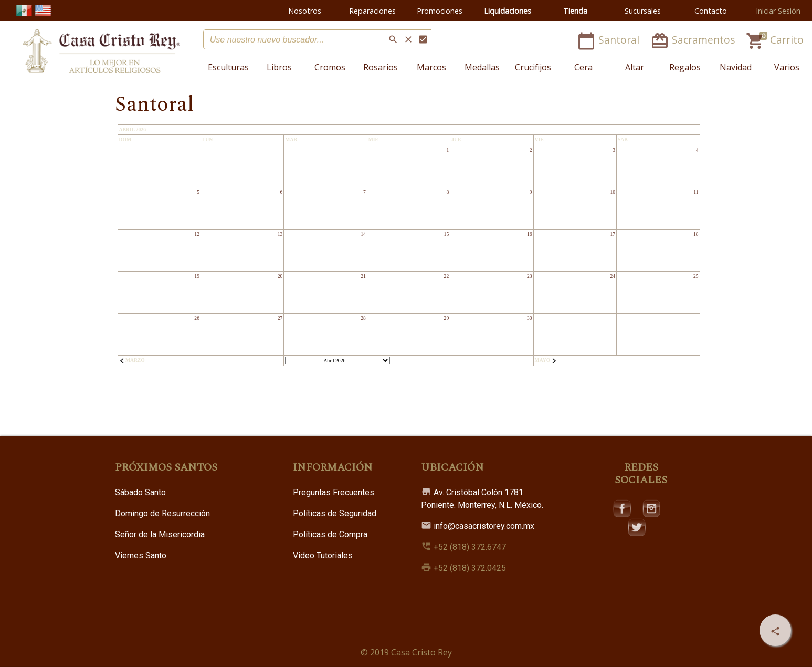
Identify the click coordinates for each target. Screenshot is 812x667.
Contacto (711, 11)
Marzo (132, 360)
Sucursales (643, 11)
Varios (787, 67)
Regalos (685, 67)
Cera (583, 67)
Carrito (775, 40)
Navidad (736, 67)
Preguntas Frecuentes (334, 492)
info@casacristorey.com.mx (478, 526)
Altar (635, 67)
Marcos (431, 67)
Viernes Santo (141, 555)
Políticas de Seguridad (335, 513)
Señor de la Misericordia (160, 534)
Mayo (546, 360)
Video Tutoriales (323, 555)
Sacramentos (694, 40)
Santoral (609, 40)
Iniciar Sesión (778, 11)
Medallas (482, 67)
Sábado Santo (140, 492)
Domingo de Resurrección (162, 513)
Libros (279, 67)
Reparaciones (372, 11)
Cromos (330, 67)
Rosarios (381, 67)
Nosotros (305, 11)
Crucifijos (533, 67)
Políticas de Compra (330, 534)
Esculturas (228, 67)
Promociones (440, 11)
